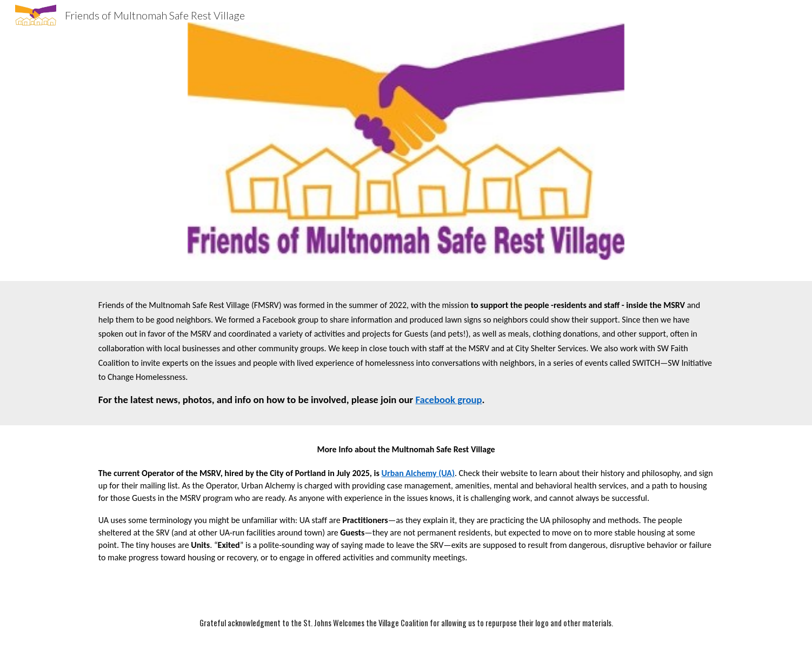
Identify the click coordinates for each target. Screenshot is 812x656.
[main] (406, 353)
